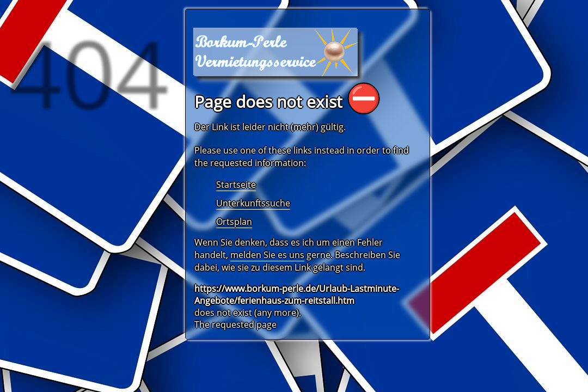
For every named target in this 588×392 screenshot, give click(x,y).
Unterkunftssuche (253, 203)
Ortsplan (234, 222)
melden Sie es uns (267, 255)
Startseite (236, 185)
